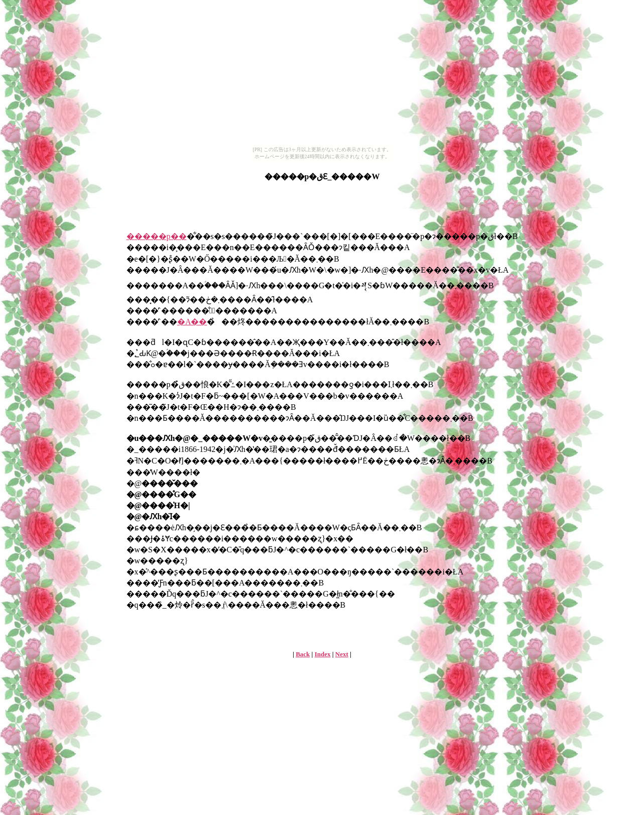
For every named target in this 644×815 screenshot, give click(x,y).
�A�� (192, 322)
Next (342, 654)
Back (303, 654)
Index (323, 654)
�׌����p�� (157, 236)
